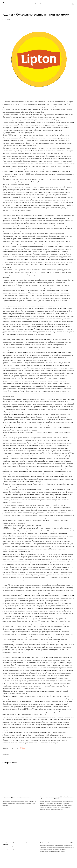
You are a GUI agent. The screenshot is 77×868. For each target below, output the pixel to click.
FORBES (22, 748)
